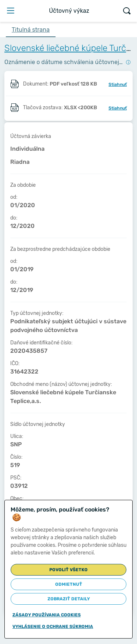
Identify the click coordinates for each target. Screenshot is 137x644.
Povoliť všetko (68, 570)
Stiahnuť (118, 84)
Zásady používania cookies (47, 615)
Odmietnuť (69, 584)
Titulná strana (31, 30)
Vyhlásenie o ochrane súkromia (53, 627)
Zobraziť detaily (69, 599)
